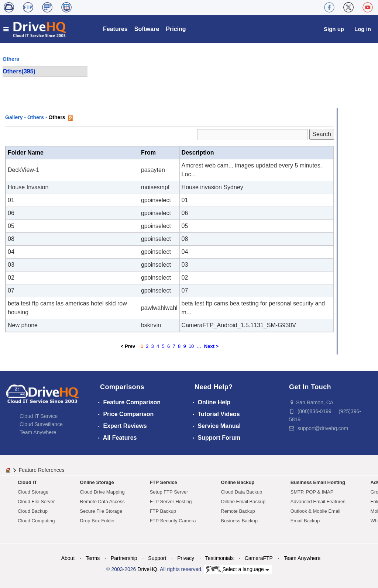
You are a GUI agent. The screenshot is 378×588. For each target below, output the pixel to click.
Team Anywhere (38, 432)
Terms (93, 558)
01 (11, 200)
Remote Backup (238, 511)
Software (147, 29)
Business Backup (239, 521)
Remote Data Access (102, 501)
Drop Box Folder (97, 521)
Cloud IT (27, 482)
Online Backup (238, 482)
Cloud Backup (33, 511)
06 (11, 213)
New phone (23, 325)
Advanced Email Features (318, 501)
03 (11, 265)
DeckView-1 (23, 170)
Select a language (238, 570)
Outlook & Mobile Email (315, 511)
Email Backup (305, 521)
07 (11, 290)
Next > (211, 346)
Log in (363, 29)
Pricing (176, 29)
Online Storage (97, 482)
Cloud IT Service (39, 416)
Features (115, 29)
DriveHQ (147, 569)
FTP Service (164, 482)
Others (36, 117)
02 (11, 278)
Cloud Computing (36, 521)
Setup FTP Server (169, 492)
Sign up (334, 29)
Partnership (124, 558)
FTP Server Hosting (171, 501)
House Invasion (28, 187)
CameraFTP (259, 558)
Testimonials (219, 558)
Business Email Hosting (318, 482)
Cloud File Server (36, 501)
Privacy (186, 558)
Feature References (42, 470)
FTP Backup (163, 511)
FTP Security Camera (173, 521)
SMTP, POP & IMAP (312, 492)
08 (11, 239)
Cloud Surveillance (41, 424)
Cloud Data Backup (241, 492)
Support (157, 558)
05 (11, 226)
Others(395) (19, 71)
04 (11, 252)
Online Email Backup (243, 501)
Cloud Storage (33, 492)
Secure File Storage (101, 511)
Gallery (14, 117)
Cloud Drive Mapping (102, 492)
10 (191, 346)
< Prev (128, 346)
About (68, 558)
